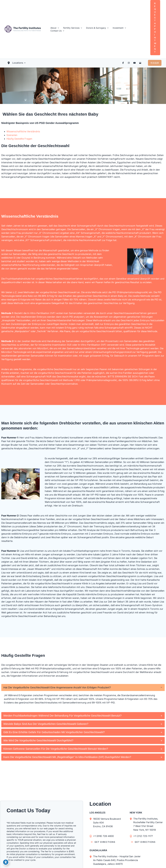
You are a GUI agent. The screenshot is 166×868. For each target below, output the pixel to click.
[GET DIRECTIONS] (103, 842)
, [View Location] (150, 824)
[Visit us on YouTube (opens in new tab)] (134, 63)
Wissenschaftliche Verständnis (23, 131)
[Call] (102, 836)
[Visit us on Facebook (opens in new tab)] (123, 63)
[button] (55, 28)
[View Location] (91, 819)
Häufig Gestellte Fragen (19, 139)
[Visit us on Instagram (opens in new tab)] (129, 63)
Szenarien (12, 135)
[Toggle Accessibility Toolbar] (6, 862)
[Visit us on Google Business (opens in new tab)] (140, 63)
